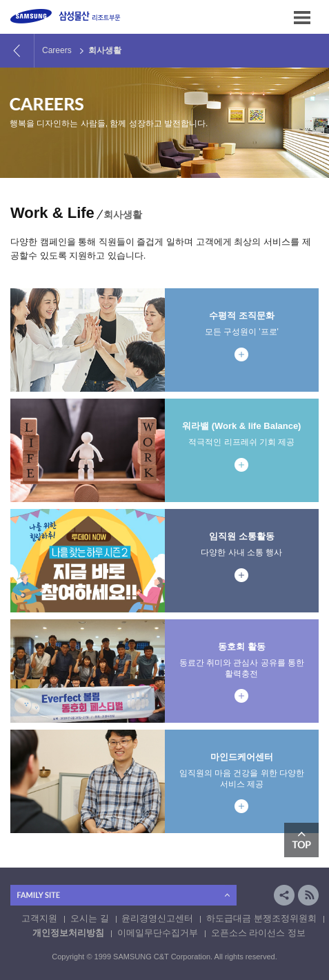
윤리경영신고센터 (157, 918)
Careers (57, 50)
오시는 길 (90, 918)
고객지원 (39, 918)
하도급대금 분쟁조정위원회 (261, 918)
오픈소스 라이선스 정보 (258, 933)
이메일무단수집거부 (158, 933)
